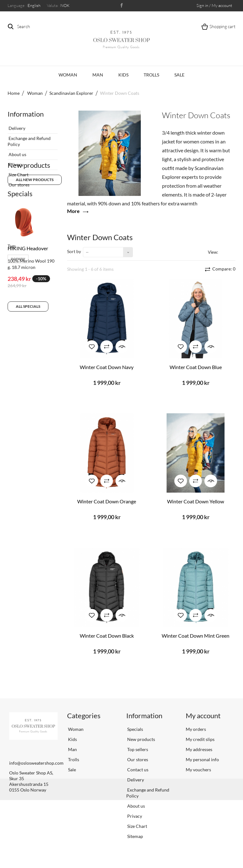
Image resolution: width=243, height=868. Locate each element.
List (232, 252)
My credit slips (200, 739)
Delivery (16, 126)
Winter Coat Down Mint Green (196, 636)
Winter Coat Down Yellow (196, 501)
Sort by (74, 251)
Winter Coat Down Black (107, 636)
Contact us (137, 770)
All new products (35, 215)
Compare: (223, 269)
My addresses (199, 749)
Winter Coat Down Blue (196, 367)
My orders (196, 729)
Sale (179, 75)
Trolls (151, 75)
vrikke (17, 395)
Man (98, 75)
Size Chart (18, 172)
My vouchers (198, 770)
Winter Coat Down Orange (107, 501)
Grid (224, 252)
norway (18, 376)
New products (29, 200)
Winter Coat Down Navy (107, 367)
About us (17, 152)
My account (203, 716)
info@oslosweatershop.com (36, 763)
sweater (38, 395)
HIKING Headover (28, 287)
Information (26, 114)
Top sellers (137, 749)
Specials (20, 233)
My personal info (202, 759)
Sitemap (135, 836)
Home (14, 93)
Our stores (19, 182)
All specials (28, 346)
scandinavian (24, 386)
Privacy (16, 162)
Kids (123, 75)
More (73, 211)
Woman (68, 75)
